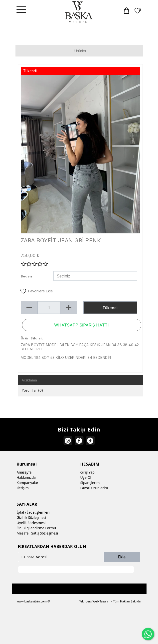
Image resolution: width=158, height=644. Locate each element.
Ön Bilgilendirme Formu (36, 528)
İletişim (23, 488)
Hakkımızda (26, 477)
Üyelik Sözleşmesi (31, 523)
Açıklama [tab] (29, 380)
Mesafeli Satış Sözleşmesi (37, 533)
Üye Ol (86, 477)
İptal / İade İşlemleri (33, 512)
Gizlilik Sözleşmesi (31, 517)
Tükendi (110, 308)
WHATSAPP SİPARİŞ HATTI (81, 325)
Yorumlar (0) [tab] (33, 390)
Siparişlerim (90, 483)
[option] (80, 154)
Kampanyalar (28, 483)
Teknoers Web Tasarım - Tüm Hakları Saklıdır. (110, 601)
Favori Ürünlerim (94, 488)
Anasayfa (24, 472)
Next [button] (133, 157)
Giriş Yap (87, 472)
